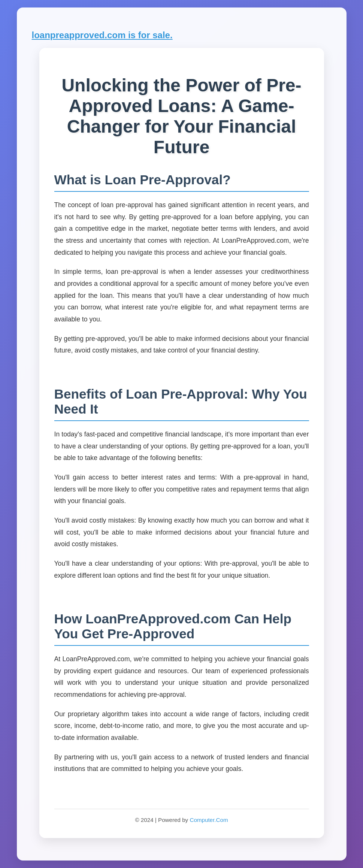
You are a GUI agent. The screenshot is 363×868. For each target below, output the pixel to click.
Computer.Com (209, 820)
